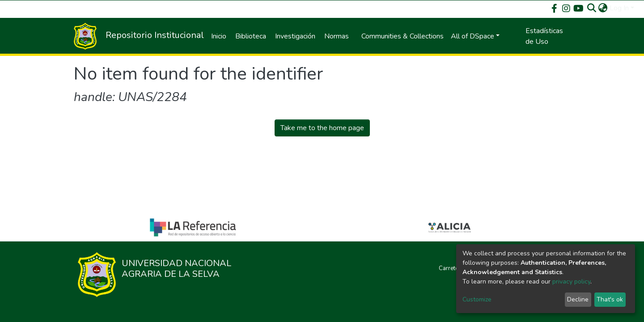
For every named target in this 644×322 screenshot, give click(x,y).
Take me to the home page (322, 128)
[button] (603, 8)
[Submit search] (592, 8)
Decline (578, 299)
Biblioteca (251, 36)
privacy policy (571, 282)
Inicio (219, 36)
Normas (337, 36)
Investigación (295, 36)
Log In (619, 8)
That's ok (610, 299)
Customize (477, 299)
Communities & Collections (402, 36)
